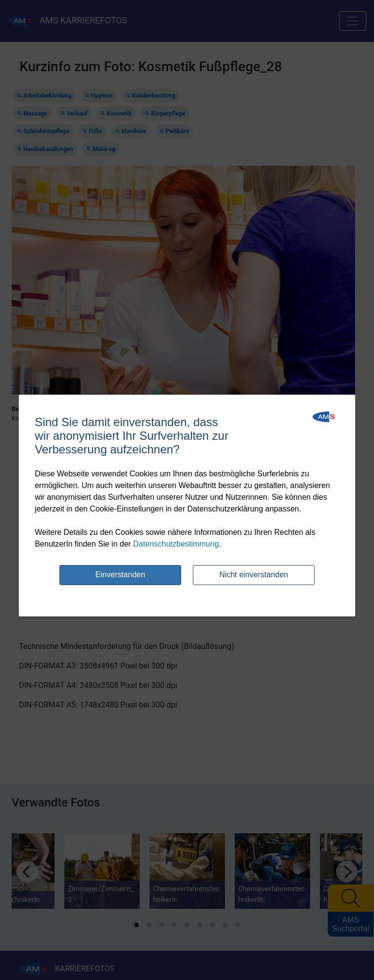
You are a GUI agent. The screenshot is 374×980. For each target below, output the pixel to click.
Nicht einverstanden (253, 575)
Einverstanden (120, 575)
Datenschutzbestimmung (176, 544)
